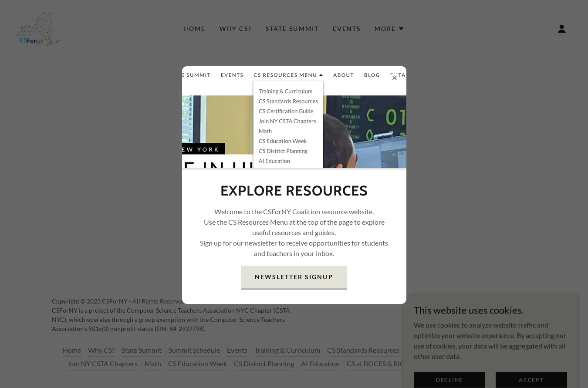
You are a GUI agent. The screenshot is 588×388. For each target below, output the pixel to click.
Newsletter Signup (294, 277)
